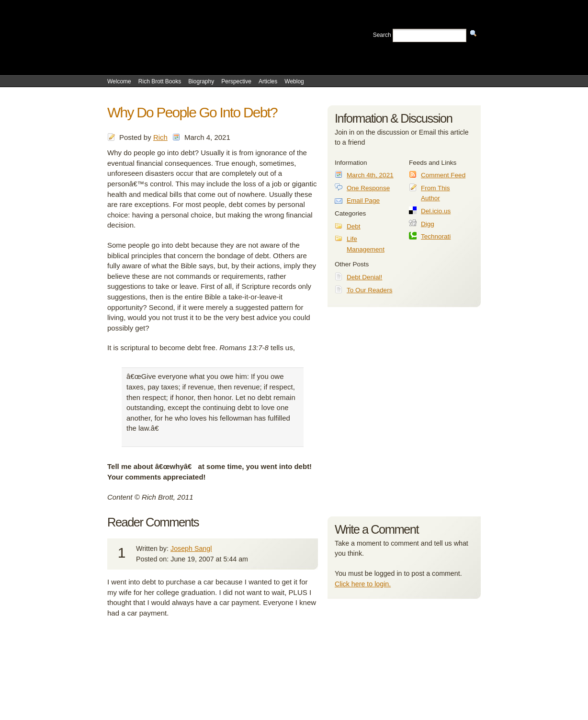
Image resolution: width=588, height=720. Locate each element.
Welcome (119, 81)
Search (382, 35)
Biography (201, 81)
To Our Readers (369, 290)
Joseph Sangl (191, 549)
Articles (268, 81)
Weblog (294, 81)
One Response (368, 188)
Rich (160, 137)
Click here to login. (363, 584)
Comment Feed (443, 175)
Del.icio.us (436, 211)
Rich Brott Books (160, 81)
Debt (354, 226)
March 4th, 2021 (370, 175)
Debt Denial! (364, 277)
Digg (428, 224)
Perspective (236, 81)
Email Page (363, 200)
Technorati (436, 236)
